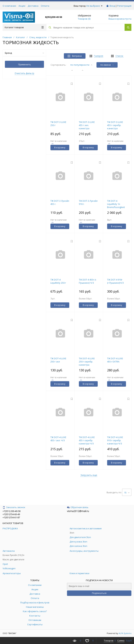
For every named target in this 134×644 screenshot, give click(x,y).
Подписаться (99, 593)
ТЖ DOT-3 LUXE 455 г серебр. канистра (115, 125)
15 (127, 493)
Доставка (33, 6)
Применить (25, 64)
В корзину (60, 147)
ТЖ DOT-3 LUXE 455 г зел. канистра (87, 125)
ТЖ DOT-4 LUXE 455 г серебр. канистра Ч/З (87, 440)
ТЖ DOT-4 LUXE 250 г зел (58, 360)
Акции (22, 6)
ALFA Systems (125, 633)
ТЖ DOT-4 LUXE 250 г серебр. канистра (87, 362)
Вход (112, 6)
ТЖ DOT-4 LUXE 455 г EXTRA (115, 360)
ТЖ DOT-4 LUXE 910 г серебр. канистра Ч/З (115, 440)
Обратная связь (78, 507)
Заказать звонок (14, 507)
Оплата (45, 6)
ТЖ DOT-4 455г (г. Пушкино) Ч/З (88, 281)
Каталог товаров (24, 27)
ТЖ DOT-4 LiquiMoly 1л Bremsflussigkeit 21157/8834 (116, 206)
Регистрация (124, 6)
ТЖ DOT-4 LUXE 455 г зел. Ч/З (58, 439)
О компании (9, 6)
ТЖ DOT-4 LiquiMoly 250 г (58, 281)
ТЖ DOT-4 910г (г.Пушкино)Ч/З (115, 281)
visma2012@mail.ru (78, 511)
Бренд (24, 53)
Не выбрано (94, 6)
